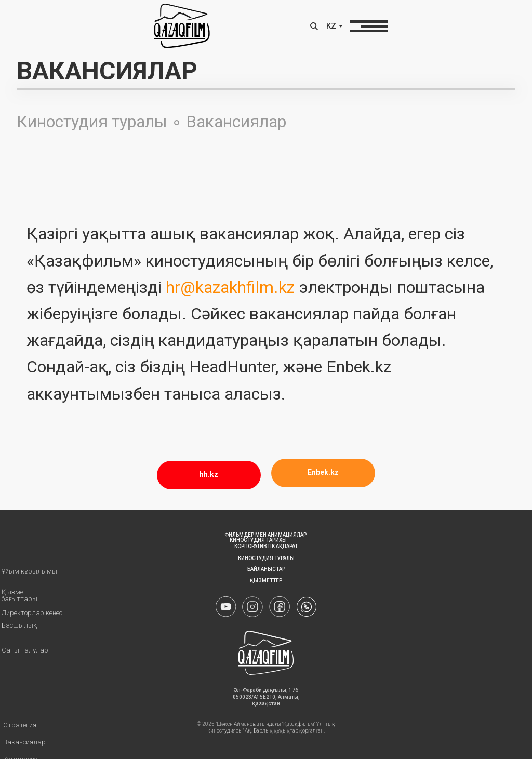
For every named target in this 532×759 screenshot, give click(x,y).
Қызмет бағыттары (19, 595)
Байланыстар (266, 569)
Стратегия (20, 725)
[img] (307, 607)
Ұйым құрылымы (29, 571)
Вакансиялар (236, 122)
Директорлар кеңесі (33, 613)
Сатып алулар (25, 650)
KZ (331, 26)
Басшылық (19, 625)
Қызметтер (266, 581)
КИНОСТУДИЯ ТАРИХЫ (258, 540)
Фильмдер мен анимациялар (265, 535)
